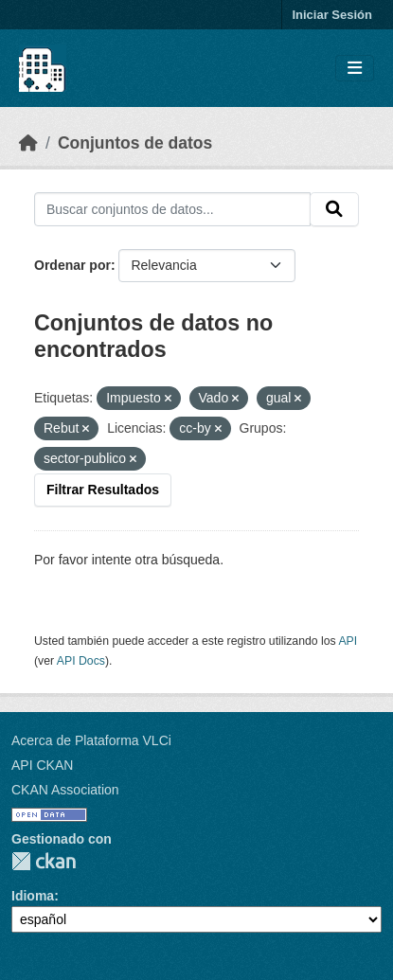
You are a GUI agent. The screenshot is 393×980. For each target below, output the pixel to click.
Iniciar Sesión (332, 15)
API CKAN (42, 765)
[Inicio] (28, 143)
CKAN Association (65, 790)
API (348, 641)
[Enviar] (334, 209)
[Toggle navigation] (355, 69)
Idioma (33, 896)
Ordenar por (72, 265)
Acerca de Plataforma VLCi (91, 740)
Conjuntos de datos (135, 143)
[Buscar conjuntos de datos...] (172, 209)
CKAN (44, 861)
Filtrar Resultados (103, 490)
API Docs (81, 661)
